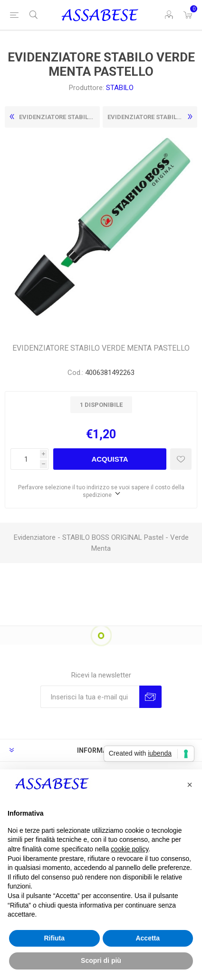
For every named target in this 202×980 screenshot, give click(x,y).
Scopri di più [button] (101, 960)
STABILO (120, 88)
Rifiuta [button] (54, 938)
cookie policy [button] (130, 849)
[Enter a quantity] (25, 459)
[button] (190, 785)
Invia (150, 697)
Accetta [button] (148, 938)
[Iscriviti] (90, 697)
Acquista (110, 459)
